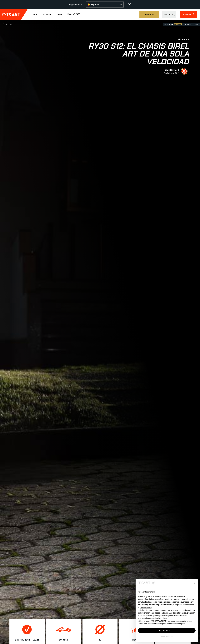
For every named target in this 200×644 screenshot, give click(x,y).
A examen (184, 39)
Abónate (149, 14)
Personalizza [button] (167, 636)
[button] (105, 5)
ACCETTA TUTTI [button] (167, 630)
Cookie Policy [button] (146, 607)
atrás (7, 25)
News (59, 14)
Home (35, 14)
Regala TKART (74, 14)
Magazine (47, 14)
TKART (11, 15)
